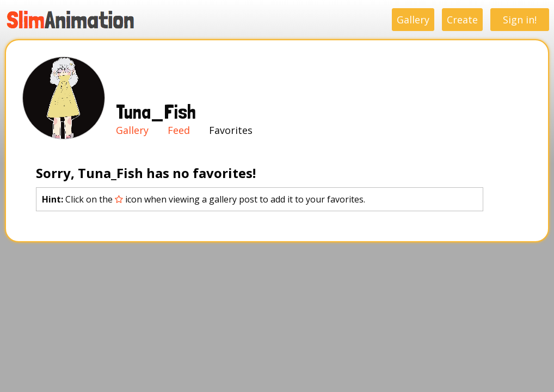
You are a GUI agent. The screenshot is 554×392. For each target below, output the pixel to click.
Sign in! (520, 20)
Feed (179, 130)
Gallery (413, 20)
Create (462, 20)
